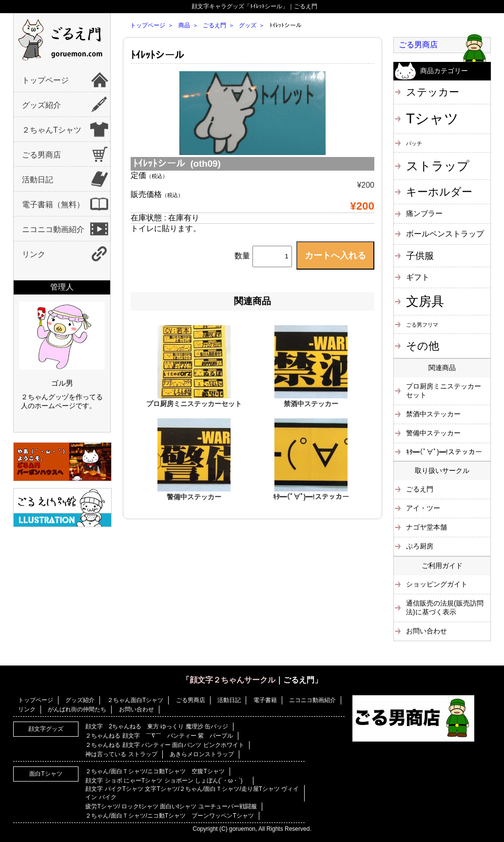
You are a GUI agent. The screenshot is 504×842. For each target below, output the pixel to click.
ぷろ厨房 (420, 546)
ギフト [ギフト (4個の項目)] (418, 277)
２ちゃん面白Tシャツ (135, 700)
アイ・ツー (423, 508)
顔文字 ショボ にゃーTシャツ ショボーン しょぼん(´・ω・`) (167, 781)
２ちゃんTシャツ (52, 130)
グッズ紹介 (41, 105)
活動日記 (38, 180)
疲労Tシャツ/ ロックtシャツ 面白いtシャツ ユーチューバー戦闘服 (171, 806)
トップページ (45, 80)
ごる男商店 (41, 155)
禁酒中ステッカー (311, 404)
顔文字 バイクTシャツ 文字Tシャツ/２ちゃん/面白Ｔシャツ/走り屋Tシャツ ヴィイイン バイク (192, 793)
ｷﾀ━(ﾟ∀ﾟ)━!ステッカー (311, 497)
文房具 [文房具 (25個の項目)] (425, 301)
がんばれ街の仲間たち (77, 709)
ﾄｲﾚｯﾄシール (157, 55)
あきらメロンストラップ (202, 754)
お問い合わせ (426, 631)
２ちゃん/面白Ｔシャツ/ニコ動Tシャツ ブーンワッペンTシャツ (169, 816)
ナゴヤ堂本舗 (426, 527)
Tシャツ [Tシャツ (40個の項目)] (432, 118)
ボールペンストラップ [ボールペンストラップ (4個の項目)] (445, 234)
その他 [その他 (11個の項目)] (423, 346)
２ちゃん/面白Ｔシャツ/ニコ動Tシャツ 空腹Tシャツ (155, 771)
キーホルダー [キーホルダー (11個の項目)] (439, 192)
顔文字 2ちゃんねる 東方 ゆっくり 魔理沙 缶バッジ (157, 726)
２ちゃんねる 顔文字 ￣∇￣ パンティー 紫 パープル (159, 736)
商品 (184, 25)
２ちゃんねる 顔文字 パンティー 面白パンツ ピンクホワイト (165, 745)
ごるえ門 (214, 25)
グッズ (248, 25)
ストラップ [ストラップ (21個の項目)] (438, 166)
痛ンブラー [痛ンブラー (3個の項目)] (424, 213)
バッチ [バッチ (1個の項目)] (414, 143)
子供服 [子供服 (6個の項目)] (420, 256)
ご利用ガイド (442, 566)
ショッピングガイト (437, 584)
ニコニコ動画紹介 (53, 229)
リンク (34, 254)
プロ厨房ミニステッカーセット (194, 404)
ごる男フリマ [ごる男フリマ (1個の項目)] (422, 325)
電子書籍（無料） (53, 205)
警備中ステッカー (194, 497)
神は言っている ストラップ (121, 754)
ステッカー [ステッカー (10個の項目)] (433, 92)
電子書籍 (265, 700)
